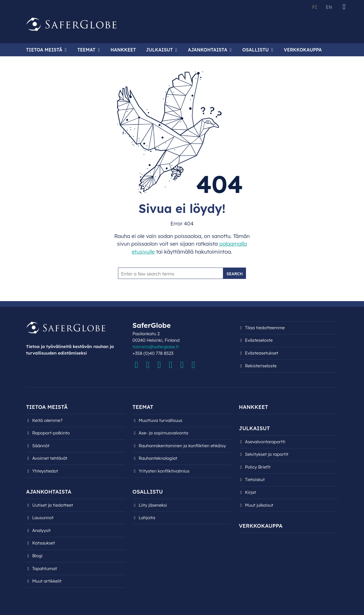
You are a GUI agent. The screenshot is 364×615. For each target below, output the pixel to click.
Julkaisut (159, 50)
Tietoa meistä (44, 50)
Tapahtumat (45, 569)
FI (315, 7)
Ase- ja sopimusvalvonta (163, 433)
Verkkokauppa (303, 50)
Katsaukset (44, 543)
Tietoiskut (255, 480)
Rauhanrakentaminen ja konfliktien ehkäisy (182, 446)
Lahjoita (147, 518)
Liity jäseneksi (153, 505)
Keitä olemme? (47, 420)
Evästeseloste (259, 340)
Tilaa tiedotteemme (265, 328)
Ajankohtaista (208, 50)
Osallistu (256, 50)
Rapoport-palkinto (51, 433)
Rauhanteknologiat (158, 458)
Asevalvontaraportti (265, 442)
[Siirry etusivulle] (72, 24)
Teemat (86, 50)
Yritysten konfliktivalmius (164, 471)
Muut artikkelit (47, 581)
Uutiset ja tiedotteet (52, 505)
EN (329, 7)
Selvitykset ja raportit (267, 454)
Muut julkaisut (259, 505)
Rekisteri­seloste (261, 366)
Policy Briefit (258, 467)
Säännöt (41, 446)
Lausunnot (43, 518)
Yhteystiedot (45, 471)
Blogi (37, 556)
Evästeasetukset (262, 353)
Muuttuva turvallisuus (160, 420)
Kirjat (251, 492)
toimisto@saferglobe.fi (156, 347)
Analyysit (41, 530)
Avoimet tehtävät (50, 458)
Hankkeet (123, 50)
